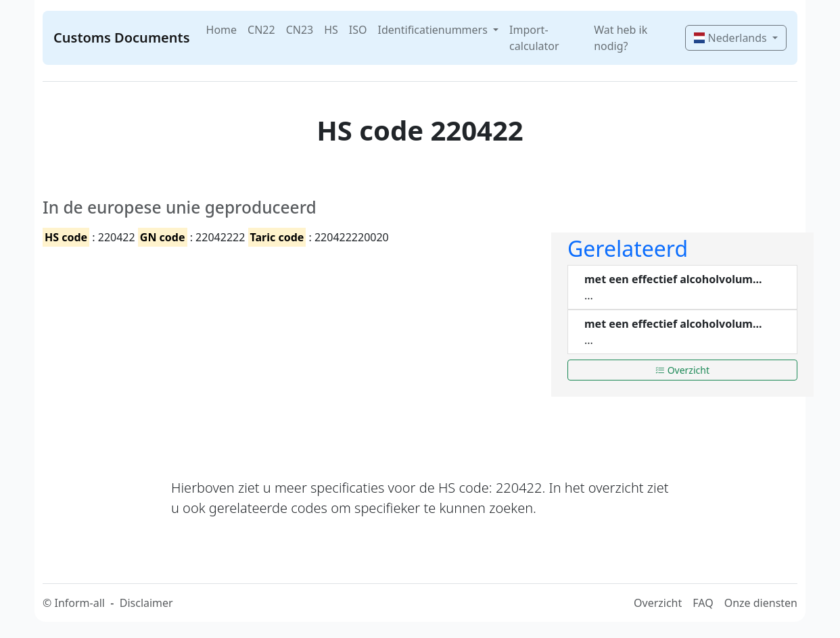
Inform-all (79, 603)
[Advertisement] (289, 351)
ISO (358, 30)
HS (331, 30)
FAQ (703, 603)
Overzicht (682, 370)
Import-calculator (534, 38)
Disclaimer (146, 603)
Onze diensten (761, 603)
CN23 (300, 30)
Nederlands (731, 38)
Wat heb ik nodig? (621, 38)
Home (222, 30)
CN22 (261, 30)
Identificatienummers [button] (434, 30)
